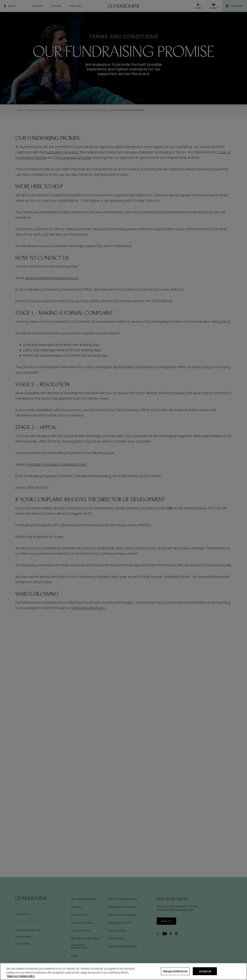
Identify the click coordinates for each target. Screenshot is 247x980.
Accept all (205, 971)
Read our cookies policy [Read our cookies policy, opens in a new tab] (21, 976)
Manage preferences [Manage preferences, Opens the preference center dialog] (175, 971)
